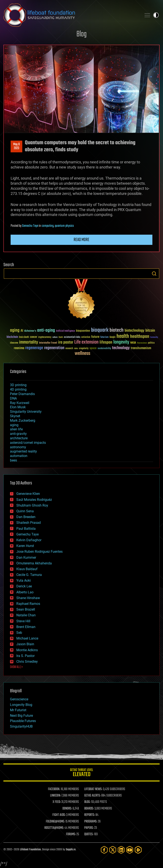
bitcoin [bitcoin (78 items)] (150, 331)
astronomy (18, 447)
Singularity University (26, 412)
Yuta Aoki (24, 580)
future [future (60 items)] (95, 337)
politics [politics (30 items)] (151, 343)
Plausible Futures (23, 721)
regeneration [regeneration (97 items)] (54, 348)
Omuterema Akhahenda (34, 563)
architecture (19, 438)
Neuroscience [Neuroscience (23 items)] (142, 343)
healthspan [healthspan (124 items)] (140, 337)
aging (14, 425)
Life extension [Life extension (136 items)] (86, 342)
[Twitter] (113, 850)
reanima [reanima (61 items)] (19, 348)
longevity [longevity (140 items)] (121, 342)
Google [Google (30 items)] (112, 337)
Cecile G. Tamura (29, 575)
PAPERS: (89, 828)
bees (13, 460)
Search (154, 274)
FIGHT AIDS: (59, 815)
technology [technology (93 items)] (121, 348)
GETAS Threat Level (81, 773)
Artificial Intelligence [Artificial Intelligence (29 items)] (65, 331)
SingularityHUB (21, 726)
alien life (16, 429)
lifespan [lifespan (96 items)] (106, 342)
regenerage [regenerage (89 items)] (34, 348)
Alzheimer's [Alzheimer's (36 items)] (30, 331)
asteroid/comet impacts (28, 443)
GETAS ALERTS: (92, 796)
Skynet (15, 416)
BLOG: (87, 802)
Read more (81, 240)
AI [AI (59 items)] (22, 331)
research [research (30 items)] (69, 349)
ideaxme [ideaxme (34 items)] (14, 343)
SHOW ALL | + (16, 667)
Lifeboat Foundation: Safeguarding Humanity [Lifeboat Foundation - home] (71, 15)
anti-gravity (18, 434)
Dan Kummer (26, 557)
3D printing (18, 385)
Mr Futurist (18, 710)
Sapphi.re (71, 850)
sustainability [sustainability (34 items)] (104, 349)
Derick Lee (24, 586)
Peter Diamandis (22, 394)
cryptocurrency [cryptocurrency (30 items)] (45, 337)
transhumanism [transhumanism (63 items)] (141, 348)
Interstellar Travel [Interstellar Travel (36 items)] (48, 343)
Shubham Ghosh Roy (32, 505)
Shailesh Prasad (29, 523)
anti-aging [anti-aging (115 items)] (46, 330)
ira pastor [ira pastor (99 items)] (66, 342)
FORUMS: (71, 834)
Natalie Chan (26, 615)
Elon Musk (18, 407)
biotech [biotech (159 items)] (117, 330)
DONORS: (67, 809)
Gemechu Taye (30, 226)
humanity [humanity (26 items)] (154, 337)
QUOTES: (89, 834)
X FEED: (57, 802)
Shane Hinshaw (28, 598)
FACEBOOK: (54, 789)
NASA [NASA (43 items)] (133, 343)
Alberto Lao (25, 592)
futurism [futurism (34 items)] (104, 337)
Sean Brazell (26, 609)
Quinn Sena (25, 511)
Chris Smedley (27, 662)
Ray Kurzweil (20, 403)
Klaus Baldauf (27, 569)
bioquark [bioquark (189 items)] (100, 330)
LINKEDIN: (55, 796)
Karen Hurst (25, 546)
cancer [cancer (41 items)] (34, 337)
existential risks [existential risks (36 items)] (72, 337)
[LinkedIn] (121, 850)
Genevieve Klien (28, 494)
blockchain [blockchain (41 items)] (12, 337)
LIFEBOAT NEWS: (93, 789)
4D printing (18, 389)
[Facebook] (104, 850)
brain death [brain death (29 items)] (24, 337)
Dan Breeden (26, 517)
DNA (13, 398)
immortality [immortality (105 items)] (29, 342)
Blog (81, 34)
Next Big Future (21, 716)
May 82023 (16, 146)
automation (19, 456)
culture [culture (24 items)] (55, 337)
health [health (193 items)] (123, 336)
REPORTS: (90, 815)
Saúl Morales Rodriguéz (34, 500)
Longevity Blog (21, 705)
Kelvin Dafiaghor (29, 540)
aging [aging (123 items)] (15, 330)
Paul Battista (26, 529)
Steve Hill (23, 621)
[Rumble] (138, 850)
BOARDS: (89, 809)
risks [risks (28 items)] (76, 348)
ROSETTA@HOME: (54, 828)
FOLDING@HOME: (55, 822)
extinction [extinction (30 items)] (86, 337)
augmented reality (23, 451)
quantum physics (64, 226)
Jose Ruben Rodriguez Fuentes (39, 552)
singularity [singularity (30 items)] (84, 349)
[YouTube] (130, 850)
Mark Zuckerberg (23, 420)
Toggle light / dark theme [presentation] (156, 15)
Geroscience (19, 699)
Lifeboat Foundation (30, 850)
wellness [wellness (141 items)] (82, 354)
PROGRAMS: (91, 822)
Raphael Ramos (28, 604)
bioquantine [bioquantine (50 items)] (83, 331)
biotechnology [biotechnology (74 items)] (134, 331)
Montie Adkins (27, 650)
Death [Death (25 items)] (61, 337)
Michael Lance (27, 638)
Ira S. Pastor (25, 656)
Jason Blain (25, 644)
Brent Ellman (26, 627)
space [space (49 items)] (93, 348)
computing (48, 226)
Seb (19, 633)
